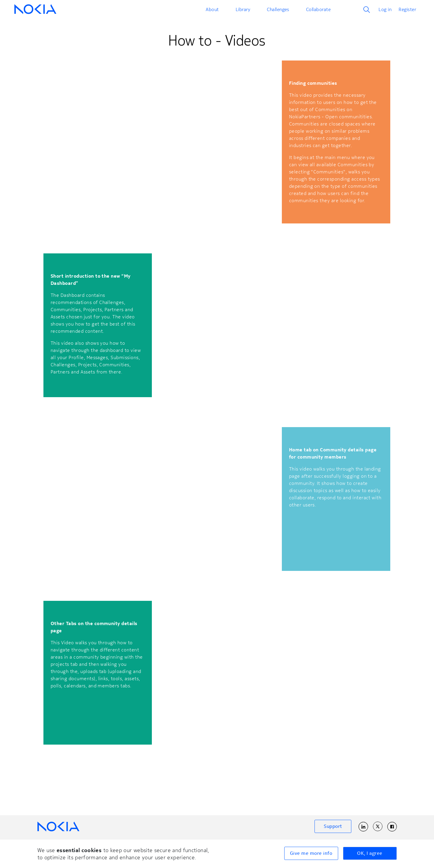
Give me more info (311, 853)
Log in (385, 9)
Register (407, 9)
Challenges (278, 9)
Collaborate (318, 9)
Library (243, 9)
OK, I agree (370, 853)
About (212, 9)
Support (333, 826)
